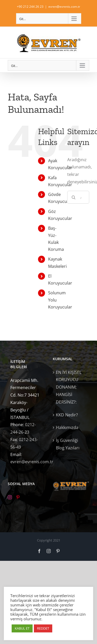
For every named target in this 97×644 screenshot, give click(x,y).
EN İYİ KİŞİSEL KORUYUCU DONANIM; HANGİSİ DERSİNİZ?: (69, 387)
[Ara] (74, 197)
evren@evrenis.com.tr (64, 7)
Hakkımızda (67, 427)
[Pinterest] (18, 497)
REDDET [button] (43, 628)
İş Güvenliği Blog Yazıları (68, 444)
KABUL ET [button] (22, 628)
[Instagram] (10, 497)
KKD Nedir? (67, 415)
